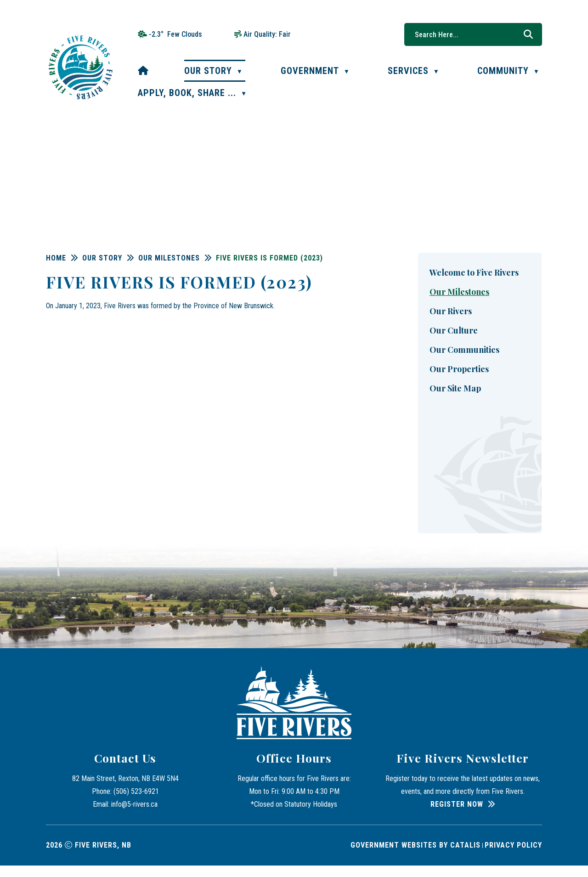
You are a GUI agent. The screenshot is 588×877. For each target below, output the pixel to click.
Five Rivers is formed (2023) (393, 258)
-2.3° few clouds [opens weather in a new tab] (175, 34)
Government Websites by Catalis (416, 857)
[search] (469, 34)
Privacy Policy (513, 857)
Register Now (457, 816)
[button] (528, 34)
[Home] (143, 71)
